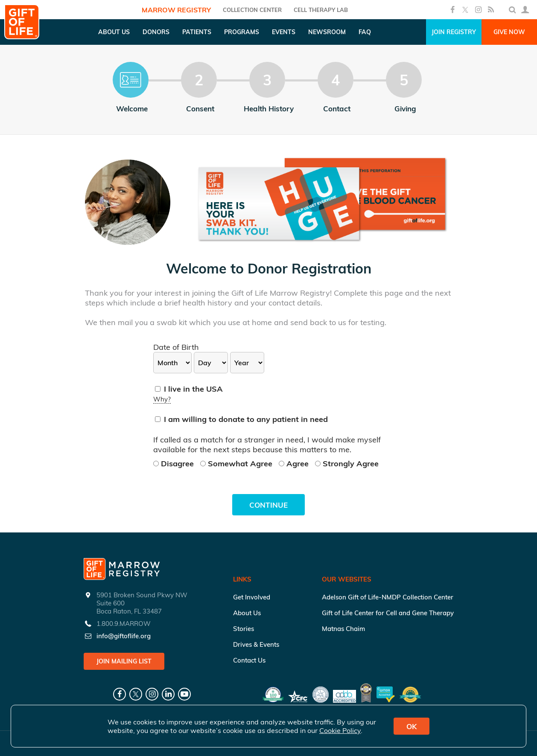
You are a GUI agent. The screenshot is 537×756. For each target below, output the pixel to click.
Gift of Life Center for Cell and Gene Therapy (388, 613)
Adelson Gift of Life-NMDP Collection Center (388, 597)
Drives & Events (256, 644)
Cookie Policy (340, 730)
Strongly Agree (347, 464)
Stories (244, 629)
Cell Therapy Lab (321, 10)
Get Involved (252, 597)
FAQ (365, 32)
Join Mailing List (124, 661)
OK (412, 726)
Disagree (175, 464)
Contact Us (249, 660)
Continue (268, 505)
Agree (295, 464)
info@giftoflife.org (124, 636)
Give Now (509, 32)
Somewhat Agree (237, 464)
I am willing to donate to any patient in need (241, 419)
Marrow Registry (176, 10)
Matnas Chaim (343, 629)
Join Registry (454, 32)
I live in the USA (189, 389)
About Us (247, 613)
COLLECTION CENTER (252, 10)
